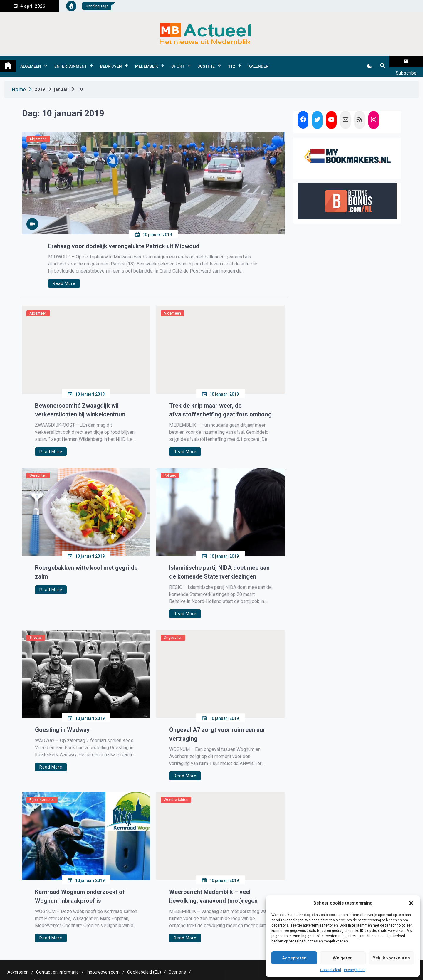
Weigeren (343, 958)
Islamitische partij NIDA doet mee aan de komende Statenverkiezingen (219, 563)
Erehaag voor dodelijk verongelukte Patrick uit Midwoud (124, 237)
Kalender (258, 61)
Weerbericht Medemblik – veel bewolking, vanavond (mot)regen (213, 887)
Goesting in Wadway (62, 720)
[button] (411, 903)
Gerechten (38, 466)
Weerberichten (176, 790)
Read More (64, 274)
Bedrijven (111, 61)
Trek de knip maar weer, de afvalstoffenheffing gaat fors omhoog (220, 401)
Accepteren (294, 958)
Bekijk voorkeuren (391, 958)
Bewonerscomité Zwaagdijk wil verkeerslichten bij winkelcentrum (80, 401)
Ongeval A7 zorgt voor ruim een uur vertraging (217, 725)
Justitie (206, 61)
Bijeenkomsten (42, 790)
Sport (178, 61)
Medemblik (147, 61)
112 (231, 61)
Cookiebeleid (331, 970)
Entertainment (71, 61)
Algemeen (31, 61)
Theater (36, 628)
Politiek (170, 466)
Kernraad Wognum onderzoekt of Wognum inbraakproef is (80, 887)
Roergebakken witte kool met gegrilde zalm (86, 563)
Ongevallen (173, 628)
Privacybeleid (355, 970)
